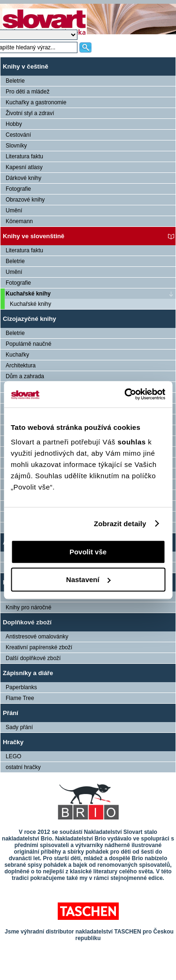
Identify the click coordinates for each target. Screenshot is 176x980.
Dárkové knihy (23, 178)
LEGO (13, 756)
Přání (11, 713)
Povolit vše (88, 552)
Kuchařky (17, 355)
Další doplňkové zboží (33, 658)
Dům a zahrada (25, 376)
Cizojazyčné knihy (30, 319)
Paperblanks (21, 687)
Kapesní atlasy (24, 167)
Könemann (19, 221)
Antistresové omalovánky (37, 637)
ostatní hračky (23, 767)
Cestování (18, 135)
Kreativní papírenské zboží (39, 647)
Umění (14, 210)
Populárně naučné (28, 344)
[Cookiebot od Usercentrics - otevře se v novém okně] (125, 394)
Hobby (14, 124)
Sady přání (19, 727)
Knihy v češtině (26, 66)
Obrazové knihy (25, 200)
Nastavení (88, 579)
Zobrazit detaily (120, 524)
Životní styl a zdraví (30, 113)
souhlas (133, 442)
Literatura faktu (24, 156)
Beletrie (15, 81)
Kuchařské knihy (28, 294)
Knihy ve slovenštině (34, 236)
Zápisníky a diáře (28, 673)
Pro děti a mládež (27, 92)
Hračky (13, 742)
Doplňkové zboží (27, 622)
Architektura (21, 366)
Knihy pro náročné (28, 607)
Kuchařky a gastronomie (36, 102)
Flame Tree (20, 698)
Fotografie (18, 189)
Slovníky (16, 146)
